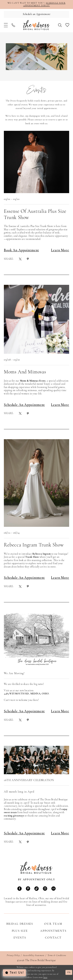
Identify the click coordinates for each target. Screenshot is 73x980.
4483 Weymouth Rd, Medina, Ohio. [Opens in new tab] (27, 694)
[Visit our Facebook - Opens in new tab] (20, 889)
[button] (6, 25)
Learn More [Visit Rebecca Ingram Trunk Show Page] (60, 578)
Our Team (53, 924)
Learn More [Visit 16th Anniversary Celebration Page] (60, 834)
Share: (9, 259)
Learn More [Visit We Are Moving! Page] (60, 711)
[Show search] (60, 25)
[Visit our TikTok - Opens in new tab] (36, 889)
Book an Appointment (21, 250)
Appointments (53, 931)
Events (20, 938)
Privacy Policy (13, 955)
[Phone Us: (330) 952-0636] (13, 25)
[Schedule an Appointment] (36, 14)
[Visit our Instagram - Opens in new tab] (45, 889)
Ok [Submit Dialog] (69, 972)
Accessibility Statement (34, 955)
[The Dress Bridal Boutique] (36, 25)
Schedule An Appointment (24, 578)
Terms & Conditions (57, 955)
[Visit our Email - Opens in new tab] (53, 889)
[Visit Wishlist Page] (67, 25)
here (45, 977)
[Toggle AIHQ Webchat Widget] (14, 973)
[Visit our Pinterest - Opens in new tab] (28, 889)
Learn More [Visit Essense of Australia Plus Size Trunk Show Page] (60, 250)
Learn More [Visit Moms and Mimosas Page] (60, 405)
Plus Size (20, 931)
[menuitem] (6, 25)
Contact (53, 938)
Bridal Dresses (20, 924)
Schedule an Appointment (24, 405)
